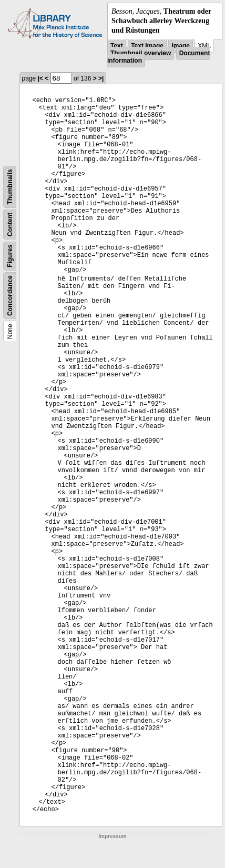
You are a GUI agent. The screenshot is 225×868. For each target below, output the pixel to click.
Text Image (147, 46)
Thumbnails (10, 187)
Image (181, 46)
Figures (10, 256)
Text (117, 46)
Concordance (10, 296)
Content (10, 224)
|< (40, 78)
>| (101, 78)
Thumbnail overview (141, 53)
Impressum (112, 836)
